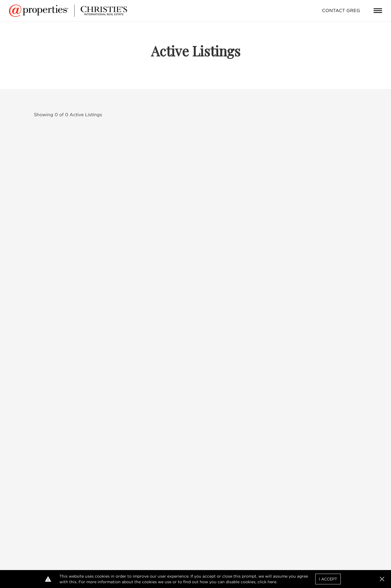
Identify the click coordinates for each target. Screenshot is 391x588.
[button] (382, 579)
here (272, 582)
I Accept (328, 579)
